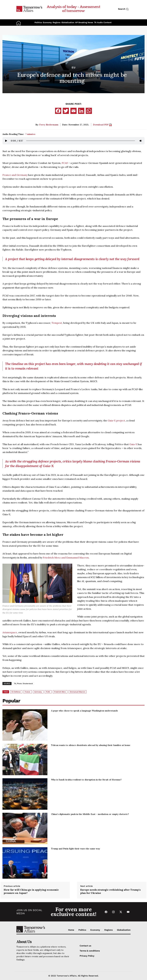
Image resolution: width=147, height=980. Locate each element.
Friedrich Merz (60, 692)
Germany (38, 692)
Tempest (57, 323)
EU (74, 68)
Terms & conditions (90, 951)
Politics (38, 22)
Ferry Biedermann (49, 125)
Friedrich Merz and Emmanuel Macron (66, 558)
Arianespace (10, 632)
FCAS (65, 163)
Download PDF (102, 125)
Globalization (68, 22)
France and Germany (15, 175)
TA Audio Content (103, 22)
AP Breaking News (84, 22)
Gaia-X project (116, 420)
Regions (57, 22)
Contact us (85, 946)
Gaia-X (133, 444)
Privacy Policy (87, 956)
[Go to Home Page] (29, 9)
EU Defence (16, 692)
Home (71, 930)
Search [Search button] (123, 9)
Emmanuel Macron (77, 692)
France (27, 692)
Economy (47, 22)
